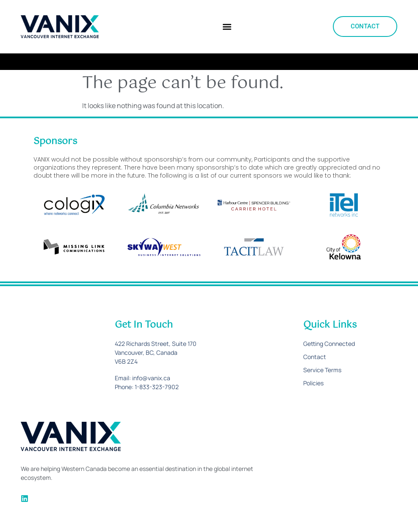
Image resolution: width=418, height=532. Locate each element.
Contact (315, 357)
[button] (227, 26)
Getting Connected (329, 344)
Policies (313, 383)
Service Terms (322, 370)
